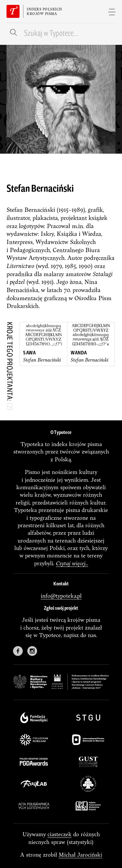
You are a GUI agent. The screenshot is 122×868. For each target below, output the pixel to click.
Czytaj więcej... (72, 563)
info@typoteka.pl (61, 596)
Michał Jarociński (80, 855)
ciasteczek (60, 834)
